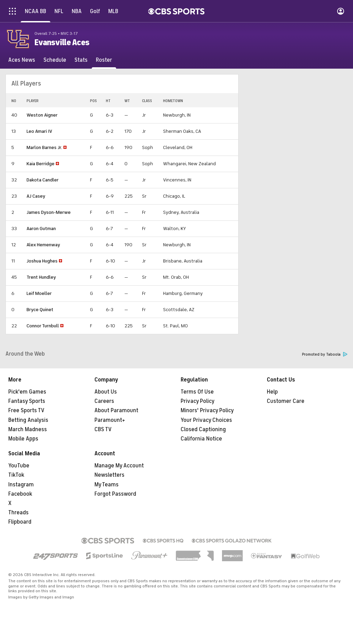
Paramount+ (110, 420)
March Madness (28, 429)
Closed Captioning (203, 429)
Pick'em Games (27, 392)
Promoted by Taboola (325, 354)
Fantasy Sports (27, 401)
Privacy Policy (198, 401)
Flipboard (20, 522)
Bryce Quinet (40, 310)
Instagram (21, 485)
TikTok (16, 475)
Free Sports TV (26, 410)
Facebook (20, 494)
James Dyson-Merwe (49, 212)
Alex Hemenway (43, 245)
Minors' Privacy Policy (207, 410)
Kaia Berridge (41, 164)
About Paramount (116, 410)
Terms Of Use (197, 392)
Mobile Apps (23, 439)
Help (272, 392)
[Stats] (81, 60)
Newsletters (109, 475)
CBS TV (103, 429)
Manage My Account (119, 466)
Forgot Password (115, 494)
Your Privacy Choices (206, 420)
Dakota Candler (43, 180)
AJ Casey (36, 196)
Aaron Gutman (41, 229)
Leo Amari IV (39, 131)
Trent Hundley (41, 277)
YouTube (19, 466)
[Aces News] (22, 60)
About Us (106, 392)
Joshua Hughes (42, 261)
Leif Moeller (39, 293)
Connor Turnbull (43, 326)
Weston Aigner (42, 115)
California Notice (201, 439)
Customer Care (286, 401)
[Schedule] (55, 60)
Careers (104, 401)
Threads (18, 513)
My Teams (107, 485)
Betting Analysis (28, 420)
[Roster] (104, 60)
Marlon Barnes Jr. (44, 147)
